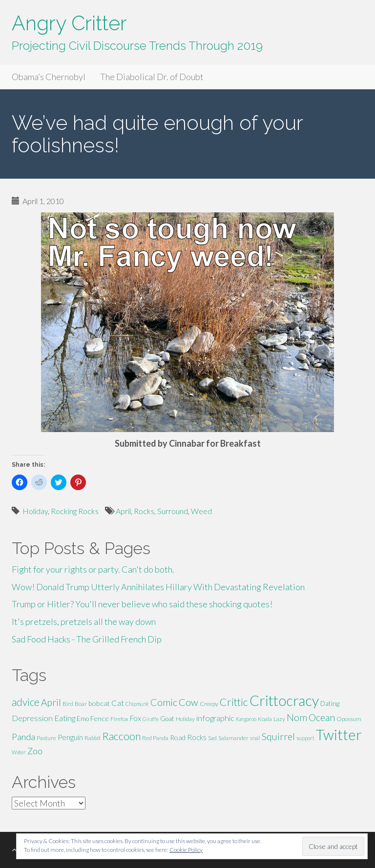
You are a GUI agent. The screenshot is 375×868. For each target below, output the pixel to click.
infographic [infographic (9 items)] (215, 718)
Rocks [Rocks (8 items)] (197, 737)
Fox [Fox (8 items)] (135, 718)
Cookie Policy (186, 850)
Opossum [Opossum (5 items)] (349, 719)
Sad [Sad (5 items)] (212, 738)
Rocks (144, 511)
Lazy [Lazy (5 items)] (279, 719)
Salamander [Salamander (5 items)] (233, 738)
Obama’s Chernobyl (49, 77)
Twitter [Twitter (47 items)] (339, 734)
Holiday (35, 511)
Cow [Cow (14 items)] (188, 702)
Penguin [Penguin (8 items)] (70, 737)
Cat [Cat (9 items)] (118, 703)
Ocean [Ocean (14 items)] (322, 717)
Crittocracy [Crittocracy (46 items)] (284, 700)
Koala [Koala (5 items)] (265, 719)
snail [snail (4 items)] (255, 738)
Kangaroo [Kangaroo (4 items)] (246, 719)
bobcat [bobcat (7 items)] (99, 703)
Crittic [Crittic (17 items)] (234, 702)
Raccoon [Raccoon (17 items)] (121, 736)
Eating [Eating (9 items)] (65, 718)
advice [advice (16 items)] (26, 702)
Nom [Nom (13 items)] (297, 717)
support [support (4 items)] (305, 738)
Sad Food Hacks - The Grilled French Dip (87, 639)
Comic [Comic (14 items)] (164, 702)
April (123, 511)
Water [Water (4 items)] (19, 752)
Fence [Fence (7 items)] (100, 718)
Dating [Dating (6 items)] (330, 703)
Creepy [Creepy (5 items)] (209, 704)
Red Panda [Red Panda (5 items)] (155, 738)
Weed (201, 511)
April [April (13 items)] (51, 702)
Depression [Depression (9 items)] (32, 718)
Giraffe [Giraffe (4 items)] (151, 719)
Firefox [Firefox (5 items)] (119, 719)
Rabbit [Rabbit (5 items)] (93, 738)
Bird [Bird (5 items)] (68, 704)
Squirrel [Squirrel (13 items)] (278, 736)
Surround (173, 511)
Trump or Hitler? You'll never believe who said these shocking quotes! (142, 604)
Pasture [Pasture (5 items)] (46, 738)
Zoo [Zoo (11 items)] (35, 751)
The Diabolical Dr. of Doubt (152, 77)
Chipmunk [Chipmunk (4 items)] (137, 704)
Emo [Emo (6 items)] (83, 719)
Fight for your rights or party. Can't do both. (93, 569)
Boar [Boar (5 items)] (81, 704)
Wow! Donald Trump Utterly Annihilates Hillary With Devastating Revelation (158, 587)
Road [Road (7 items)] (178, 737)
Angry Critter (69, 23)
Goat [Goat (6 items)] (167, 719)
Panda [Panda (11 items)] (23, 737)
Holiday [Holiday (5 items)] (185, 719)
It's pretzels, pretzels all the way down (84, 621)
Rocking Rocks (75, 511)
